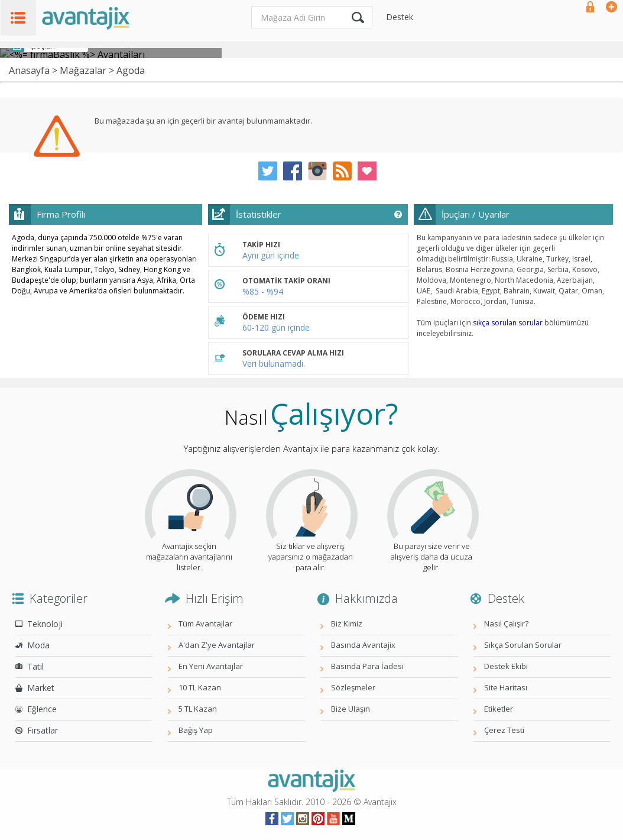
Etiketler (499, 709)
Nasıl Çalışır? (506, 623)
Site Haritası (506, 687)
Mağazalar (83, 70)
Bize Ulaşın (351, 709)
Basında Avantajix (363, 645)
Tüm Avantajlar (205, 623)
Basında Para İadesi (367, 666)
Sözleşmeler (353, 687)
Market (41, 688)
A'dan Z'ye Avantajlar (217, 645)
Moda (38, 645)
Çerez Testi (504, 730)
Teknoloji (45, 624)
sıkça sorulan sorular (508, 323)
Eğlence (42, 709)
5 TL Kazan (198, 709)
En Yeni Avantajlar (211, 666)
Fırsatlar (43, 730)
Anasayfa (29, 70)
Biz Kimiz (347, 623)
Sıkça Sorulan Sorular (523, 645)
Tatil (35, 666)
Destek (400, 17)
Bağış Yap (196, 730)
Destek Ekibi (506, 666)
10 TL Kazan (200, 687)
